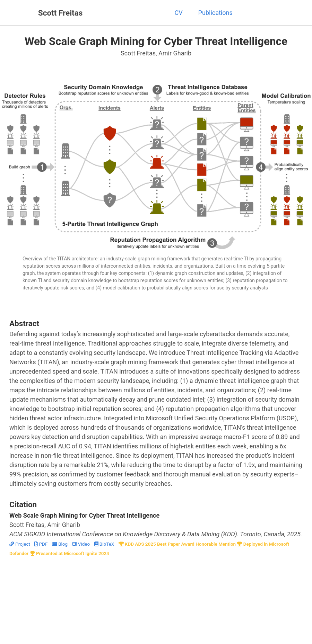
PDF (42, 544)
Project (20, 544)
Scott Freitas (60, 13)
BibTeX (105, 544)
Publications (215, 13)
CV (178, 13)
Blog (60, 544)
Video (81, 544)
